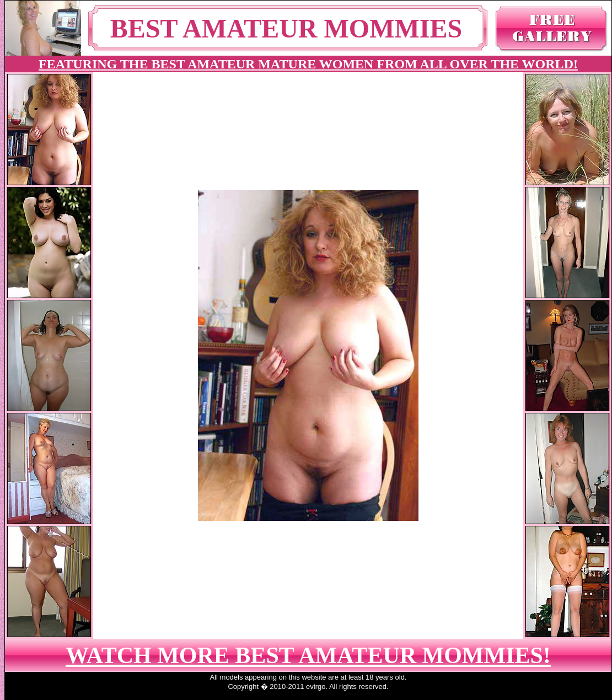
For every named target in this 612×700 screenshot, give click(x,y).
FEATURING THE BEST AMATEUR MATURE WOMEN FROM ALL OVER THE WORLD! (308, 64)
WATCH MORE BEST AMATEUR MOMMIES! (308, 655)
